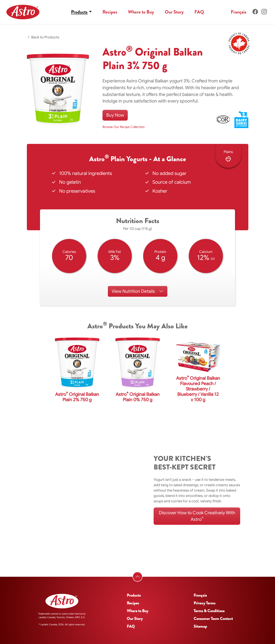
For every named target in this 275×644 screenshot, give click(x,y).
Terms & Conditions (209, 611)
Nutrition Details (138, 291)
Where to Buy (141, 12)
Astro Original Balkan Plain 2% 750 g (77, 397)
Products (79, 12)
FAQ (199, 12)
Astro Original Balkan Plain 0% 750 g (138, 397)
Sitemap (200, 626)
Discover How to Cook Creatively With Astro (197, 516)
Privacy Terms (204, 603)
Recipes (110, 12)
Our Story (174, 12)
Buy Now (115, 115)
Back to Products (43, 37)
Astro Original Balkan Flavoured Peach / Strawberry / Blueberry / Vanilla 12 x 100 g (198, 389)
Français (239, 12)
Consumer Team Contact (213, 619)
